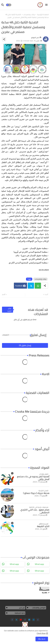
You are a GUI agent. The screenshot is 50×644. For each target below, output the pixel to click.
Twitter (31, 286)
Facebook (19, 286)
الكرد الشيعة (43, 526)
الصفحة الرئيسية (43, 15)
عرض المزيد (9, 310)
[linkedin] (34, 620)
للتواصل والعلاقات (39, 608)
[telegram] (29, 620)
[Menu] (46, 5)
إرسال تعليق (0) (25, 345)
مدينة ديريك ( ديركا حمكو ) (36, 493)
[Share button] (45, 286)
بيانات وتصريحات (29, 15)
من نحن (22, 608)
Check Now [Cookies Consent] (41, 633)
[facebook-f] (12, 620)
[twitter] (16, 620)
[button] (9, 5)
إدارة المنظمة (20, 613)
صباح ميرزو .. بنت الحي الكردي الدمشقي (35, 511)
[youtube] (21, 620)
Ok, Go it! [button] (42, 639)
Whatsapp (38, 286)
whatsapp (14, 564)
